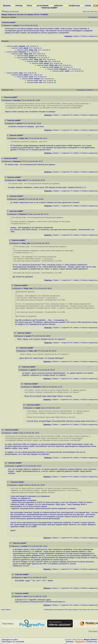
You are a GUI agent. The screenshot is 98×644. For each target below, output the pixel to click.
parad (16, 25)
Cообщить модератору (89, 36)
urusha (37, 79)
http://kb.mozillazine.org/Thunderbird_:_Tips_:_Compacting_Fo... (42, 320)
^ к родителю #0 (66, 115)
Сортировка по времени (85, 90)
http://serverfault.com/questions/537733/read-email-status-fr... (41, 602)
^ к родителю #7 (66, 280)
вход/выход (74, 5)
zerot (21, 73)
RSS (96, 90)
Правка (76, 36)
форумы (7, 5)
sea (40, 81)
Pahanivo (22, 52)
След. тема (94, 610)
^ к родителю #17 (66, 569)
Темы (81, 610)
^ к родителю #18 (66, 588)
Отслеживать (93, 17)
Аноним (22, 46)
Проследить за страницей (13, 642)
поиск (29, 5)
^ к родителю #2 (66, 153)
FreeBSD (44, 14)
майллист (59, 5)
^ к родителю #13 (66, 424)
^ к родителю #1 (66, 130)
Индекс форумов (73, 610)
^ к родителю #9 (66, 343)
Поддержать (80, 642)
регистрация (43, 5)
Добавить (70, 642)
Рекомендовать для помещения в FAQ (56, 610)
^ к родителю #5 (66, 206)
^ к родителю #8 (66, 328)
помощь (19, 5)
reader (67, 71)
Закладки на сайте (10, 640)
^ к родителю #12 (66, 399)
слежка (88, 5)
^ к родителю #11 (66, 379)
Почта (37, 14)
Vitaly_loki (33, 50)
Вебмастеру (92, 642)
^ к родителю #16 (66, 538)
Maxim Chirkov (90, 640)
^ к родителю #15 (66, 477)
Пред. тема (87, 610)
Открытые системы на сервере (20, 14)
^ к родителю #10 (66, 361)
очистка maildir (12, 46)
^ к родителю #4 (66, 191)
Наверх (76, 115)
